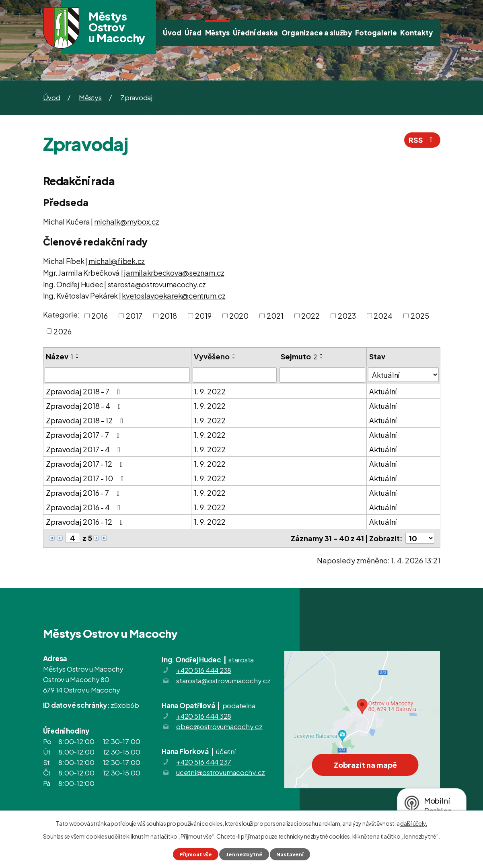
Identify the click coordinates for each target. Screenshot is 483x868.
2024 (383, 316)
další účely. (414, 823)
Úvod (172, 33)
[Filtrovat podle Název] (117, 375)
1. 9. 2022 (210, 391)
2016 (100, 316)
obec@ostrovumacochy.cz (219, 726)
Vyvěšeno (212, 356)
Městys (217, 33)
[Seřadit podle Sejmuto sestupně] (322, 358)
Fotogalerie (376, 33)
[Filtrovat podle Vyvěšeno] (235, 375)
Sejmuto (299, 356)
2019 (203, 316)
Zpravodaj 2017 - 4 (85, 449)
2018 (169, 316)
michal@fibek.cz (117, 261)
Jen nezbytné (244, 854)
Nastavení (290, 854)
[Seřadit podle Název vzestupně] (78, 355)
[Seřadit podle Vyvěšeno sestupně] (234, 358)
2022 (310, 316)
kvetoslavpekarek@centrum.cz (174, 296)
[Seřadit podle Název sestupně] (78, 358)
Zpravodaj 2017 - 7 (84, 435)
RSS (422, 140)
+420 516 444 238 (204, 670)
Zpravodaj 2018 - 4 (85, 406)
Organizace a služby (317, 33)
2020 (239, 316)
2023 (347, 316)
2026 (63, 331)
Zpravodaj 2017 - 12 (86, 464)
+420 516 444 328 (204, 716)
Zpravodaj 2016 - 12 (86, 522)
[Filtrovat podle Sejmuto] (322, 375)
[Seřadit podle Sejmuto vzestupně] (322, 355)
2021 (275, 316)
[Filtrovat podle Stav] (403, 375)
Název (60, 356)
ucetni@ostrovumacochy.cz (221, 772)
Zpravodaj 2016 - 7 (84, 493)
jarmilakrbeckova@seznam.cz (174, 273)
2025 (420, 316)
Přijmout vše (196, 854)
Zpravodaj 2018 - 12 (86, 420)
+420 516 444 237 (204, 762)
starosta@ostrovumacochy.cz (157, 284)
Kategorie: (61, 314)
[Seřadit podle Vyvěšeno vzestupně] (234, 355)
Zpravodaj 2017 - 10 (86, 478)
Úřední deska (255, 33)
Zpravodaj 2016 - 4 (85, 507)
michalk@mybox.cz (127, 222)
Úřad (193, 33)
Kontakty (416, 33)
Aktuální (383, 391)
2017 (134, 316)
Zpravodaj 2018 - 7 (85, 391)
